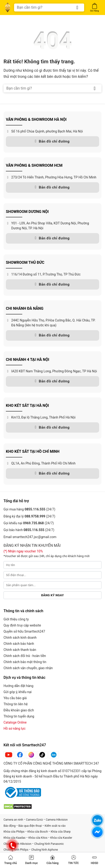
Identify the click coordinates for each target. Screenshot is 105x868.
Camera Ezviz (34, 820)
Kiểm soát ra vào (55, 826)
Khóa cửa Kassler (61, 838)
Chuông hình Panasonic (49, 844)
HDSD (94, 860)
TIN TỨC (74, 860)
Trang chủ (11, 860)
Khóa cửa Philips (14, 832)
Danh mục (31, 860)
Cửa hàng (52, 860)
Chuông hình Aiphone (45, 850)
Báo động (9, 826)
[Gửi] (77, 8)
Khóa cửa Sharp (61, 832)
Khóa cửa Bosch (38, 832)
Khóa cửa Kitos (38, 838)
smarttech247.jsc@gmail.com (34, 537)
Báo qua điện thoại (30, 826)
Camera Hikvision (57, 820)
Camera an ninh (13, 820)
